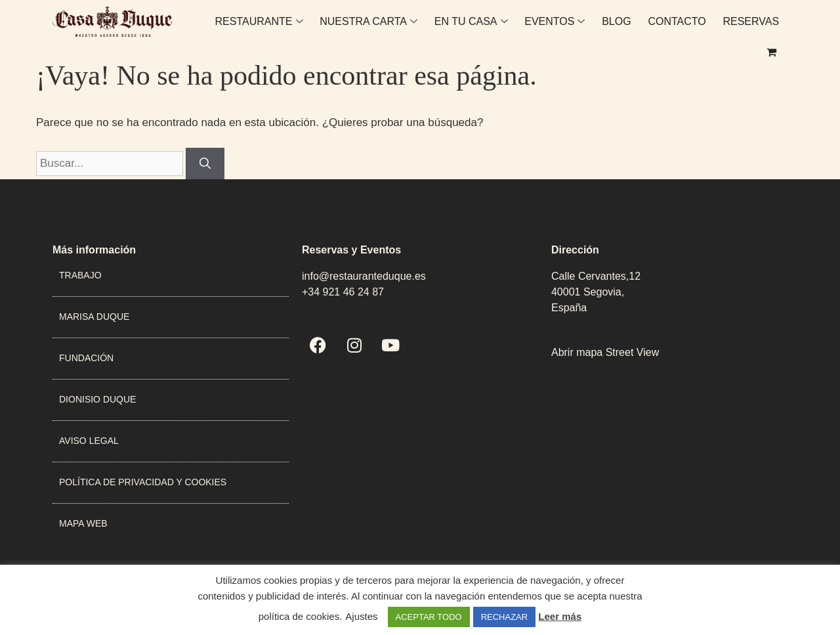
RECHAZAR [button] (505, 617)
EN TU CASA (448, 29)
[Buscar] (205, 164)
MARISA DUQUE (94, 317)
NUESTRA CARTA (347, 29)
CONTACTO (650, 29)
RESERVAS (723, 29)
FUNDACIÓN (86, 358)
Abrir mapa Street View (605, 352)
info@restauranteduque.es (364, 276)
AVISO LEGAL (89, 441)
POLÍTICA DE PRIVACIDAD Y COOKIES (143, 482)
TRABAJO (80, 275)
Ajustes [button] (361, 616)
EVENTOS (530, 29)
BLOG (591, 29)
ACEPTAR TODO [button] (429, 617)
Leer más (560, 616)
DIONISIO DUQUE (97, 399)
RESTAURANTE (238, 29)
